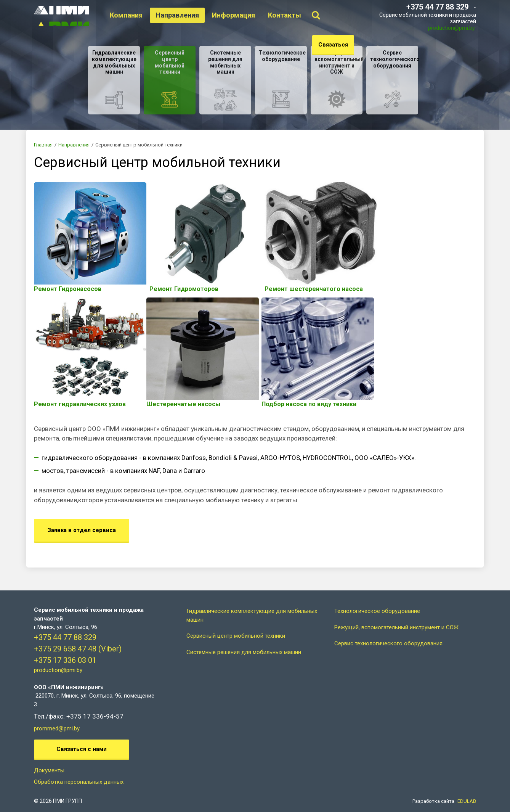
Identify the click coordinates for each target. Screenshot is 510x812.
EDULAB (467, 793)
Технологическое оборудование (377, 603)
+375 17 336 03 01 (65, 652)
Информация (238, 15)
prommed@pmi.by (57, 720)
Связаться (333, 45)
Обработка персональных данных (79, 773)
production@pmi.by (451, 28)
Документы (49, 762)
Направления (181, 15)
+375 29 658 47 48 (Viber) (78, 640)
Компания (130, 15)
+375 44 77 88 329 (65, 629)
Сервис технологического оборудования (388, 635)
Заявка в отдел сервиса (82, 522)
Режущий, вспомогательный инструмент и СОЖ (396, 619)
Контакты (289, 15)
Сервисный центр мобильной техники (236, 627)
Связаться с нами (82, 741)
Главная (43, 145)
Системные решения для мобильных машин (244, 644)
